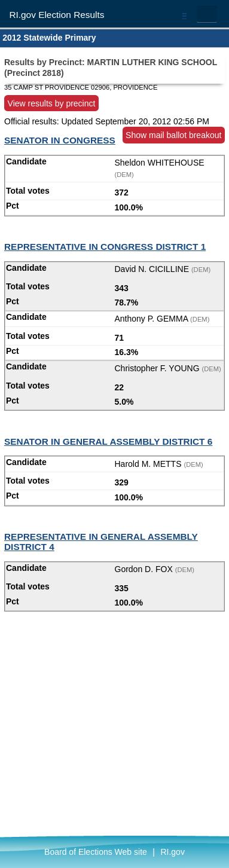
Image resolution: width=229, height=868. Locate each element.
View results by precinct (52, 103)
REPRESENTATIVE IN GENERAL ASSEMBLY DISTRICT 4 (101, 542)
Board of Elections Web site (96, 852)
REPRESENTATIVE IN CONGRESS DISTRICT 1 (105, 247)
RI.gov (172, 852)
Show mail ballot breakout (173, 135)
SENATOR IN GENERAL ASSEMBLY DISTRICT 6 (108, 441)
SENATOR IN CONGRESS (60, 140)
